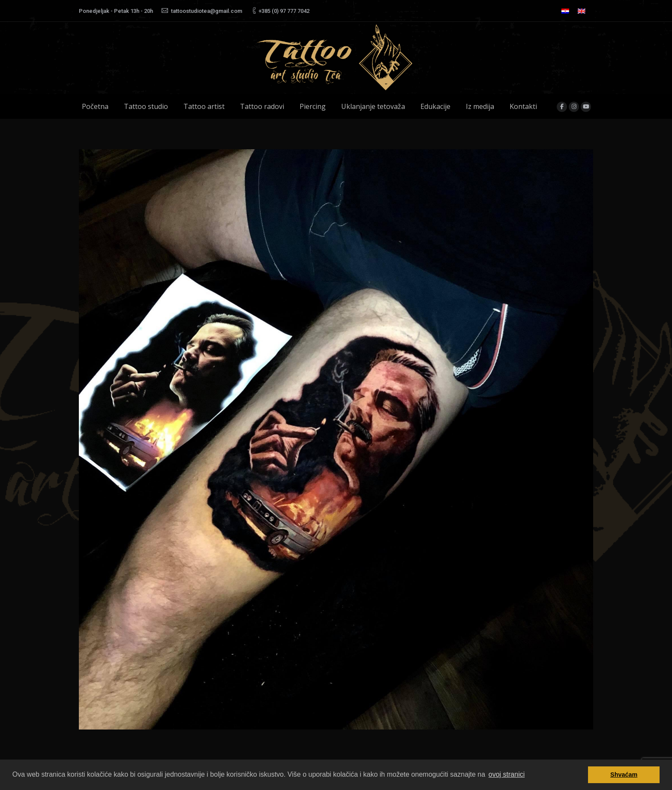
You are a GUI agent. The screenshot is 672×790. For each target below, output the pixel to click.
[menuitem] (565, 11)
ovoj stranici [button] (507, 774)
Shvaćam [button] (624, 775)
